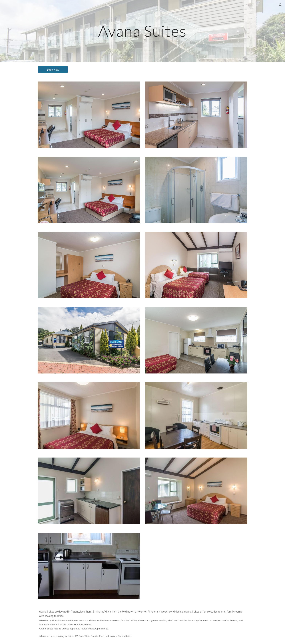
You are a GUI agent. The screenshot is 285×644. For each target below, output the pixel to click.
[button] (281, 5)
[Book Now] (53, 69)
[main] (142, 31)
